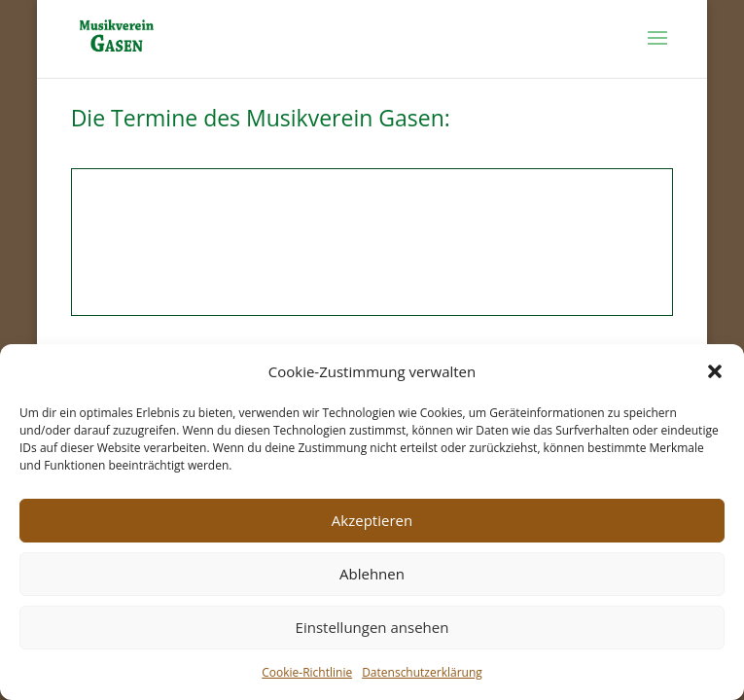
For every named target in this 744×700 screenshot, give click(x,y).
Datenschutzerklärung (422, 672)
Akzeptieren (372, 520)
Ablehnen (372, 574)
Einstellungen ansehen (372, 627)
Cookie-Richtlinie (307, 672)
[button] (715, 371)
